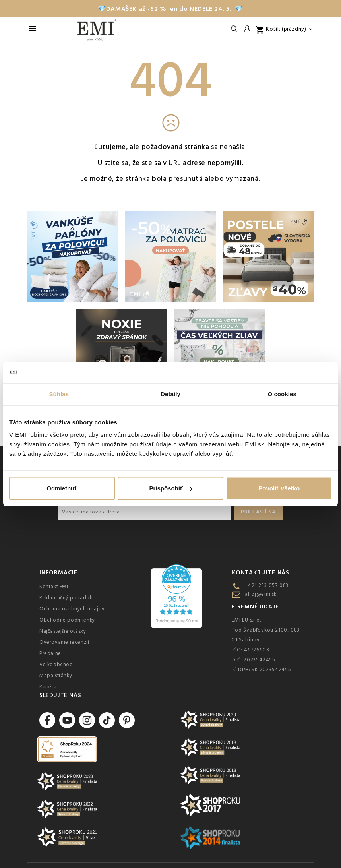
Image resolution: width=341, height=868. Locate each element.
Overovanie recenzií (64, 642)
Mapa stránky (56, 676)
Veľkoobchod (56, 665)
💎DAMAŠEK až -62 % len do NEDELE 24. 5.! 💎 (170, 9)
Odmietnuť (62, 488)
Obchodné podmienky (67, 620)
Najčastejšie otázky (63, 631)
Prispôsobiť (171, 488)
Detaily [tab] (170, 394)
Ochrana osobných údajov (72, 609)
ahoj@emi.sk (261, 594)
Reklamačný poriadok (66, 598)
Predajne (50, 653)
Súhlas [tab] (59, 394)
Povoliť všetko (279, 488)
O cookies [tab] (282, 394)
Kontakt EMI (54, 587)
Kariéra (48, 687)
